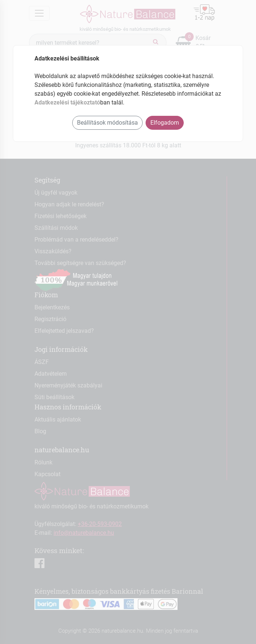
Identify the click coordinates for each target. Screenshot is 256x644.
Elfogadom (165, 123)
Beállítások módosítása (107, 123)
